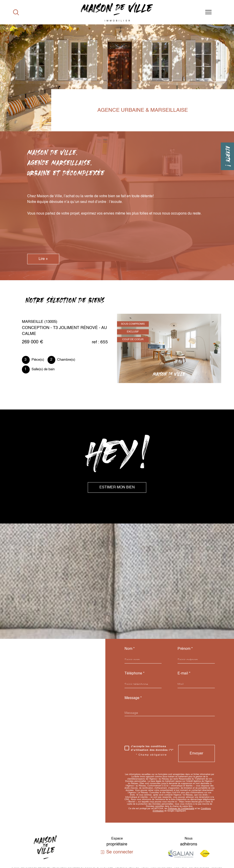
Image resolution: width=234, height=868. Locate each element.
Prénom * (185, 649)
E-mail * (184, 673)
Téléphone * (134, 673)
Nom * (130, 649)
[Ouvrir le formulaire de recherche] (16, 12)
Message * (133, 698)
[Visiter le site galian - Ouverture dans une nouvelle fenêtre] (181, 854)
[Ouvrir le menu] (208, 12)
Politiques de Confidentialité (181, 809)
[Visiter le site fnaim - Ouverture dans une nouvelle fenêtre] (205, 854)
